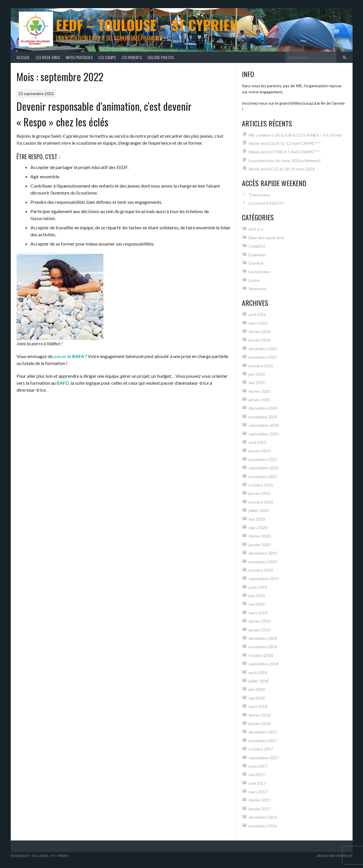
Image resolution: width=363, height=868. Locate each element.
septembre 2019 (264, 579)
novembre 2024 (263, 417)
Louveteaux (259, 272)
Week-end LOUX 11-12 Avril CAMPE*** (285, 143)
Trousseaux (259, 195)
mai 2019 (257, 604)
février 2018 (260, 715)
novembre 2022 (263, 459)
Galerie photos (161, 57)
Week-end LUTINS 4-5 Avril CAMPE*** (284, 152)
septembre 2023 (264, 434)
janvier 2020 (260, 545)
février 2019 (260, 621)
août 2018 (258, 672)
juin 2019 (257, 596)
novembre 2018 (263, 647)
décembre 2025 (263, 349)
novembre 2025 (263, 357)
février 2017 (260, 800)
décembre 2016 (263, 817)
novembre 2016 (263, 826)
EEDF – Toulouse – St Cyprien (147, 25)
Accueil (23, 57)
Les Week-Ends (48, 57)
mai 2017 (257, 775)
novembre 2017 (263, 741)
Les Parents (132, 57)
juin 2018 (257, 689)
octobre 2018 (261, 655)
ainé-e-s (256, 229)
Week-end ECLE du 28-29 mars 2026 (282, 169)
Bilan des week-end (266, 238)
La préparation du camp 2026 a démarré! (285, 160)
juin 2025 (257, 374)
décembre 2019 (263, 553)
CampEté (257, 246)
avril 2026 (257, 314)
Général (256, 263)
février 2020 (260, 536)
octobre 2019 (261, 570)
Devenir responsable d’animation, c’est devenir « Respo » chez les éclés (104, 114)
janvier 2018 (260, 723)
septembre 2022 (264, 468)
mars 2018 (258, 706)
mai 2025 (257, 383)
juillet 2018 (259, 681)
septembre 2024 (264, 425)
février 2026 (260, 332)
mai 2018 (257, 698)
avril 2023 (257, 442)
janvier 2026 (260, 340)
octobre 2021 (261, 485)
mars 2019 (258, 613)
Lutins (254, 280)
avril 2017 (257, 783)
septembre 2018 (264, 664)
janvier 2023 (260, 451)
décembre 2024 (263, 408)
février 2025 (260, 391)
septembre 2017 (264, 758)
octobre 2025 (261, 366)
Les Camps (107, 57)
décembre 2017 (263, 732)
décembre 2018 (263, 638)
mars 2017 (258, 792)
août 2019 (258, 587)
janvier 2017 (260, 809)
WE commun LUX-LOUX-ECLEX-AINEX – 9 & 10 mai (295, 135)
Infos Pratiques (79, 57)
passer (69, 356)
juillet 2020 (259, 510)
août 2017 (258, 766)
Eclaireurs (257, 255)
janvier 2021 (260, 493)
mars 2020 (258, 527)
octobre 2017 (261, 749)
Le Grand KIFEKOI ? (267, 203)
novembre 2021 (263, 476)
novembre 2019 (263, 562)
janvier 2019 (260, 630)
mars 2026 (258, 323)
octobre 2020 (261, 502)
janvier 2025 (260, 400)
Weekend (257, 289)
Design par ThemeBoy (335, 856)
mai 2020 (257, 519)
